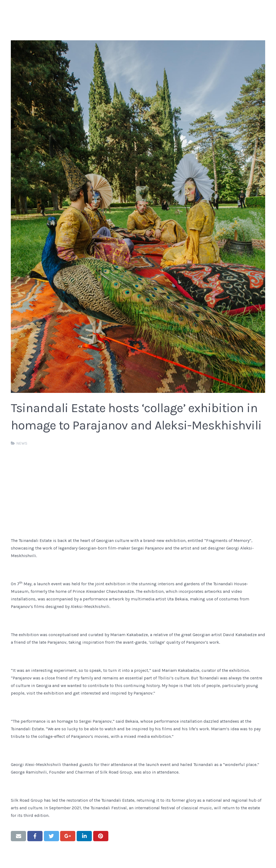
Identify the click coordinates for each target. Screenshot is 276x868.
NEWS (22, 443)
